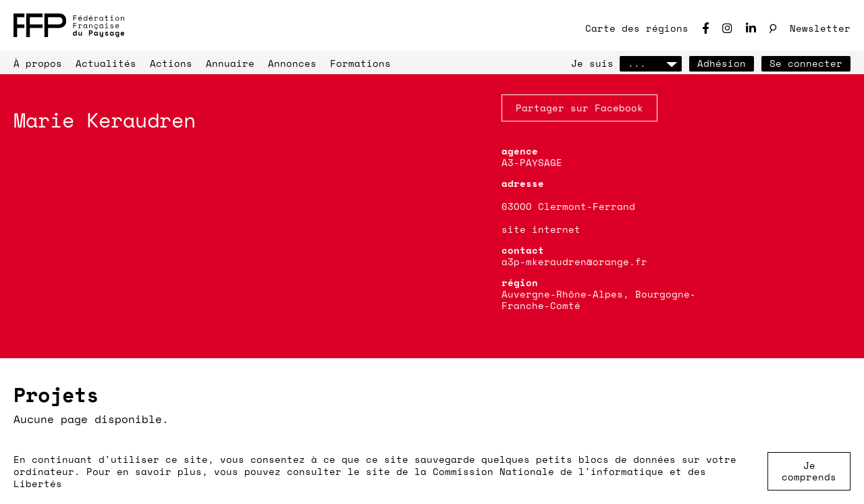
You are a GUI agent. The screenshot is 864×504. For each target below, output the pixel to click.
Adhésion (722, 63)
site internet (541, 229)
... (651, 63)
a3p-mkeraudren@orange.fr (574, 261)
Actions (171, 63)
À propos (38, 63)
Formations (360, 63)
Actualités (106, 63)
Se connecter (806, 63)
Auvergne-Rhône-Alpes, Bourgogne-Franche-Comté (599, 300)
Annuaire (230, 63)
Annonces (292, 63)
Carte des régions (637, 28)
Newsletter (820, 28)
